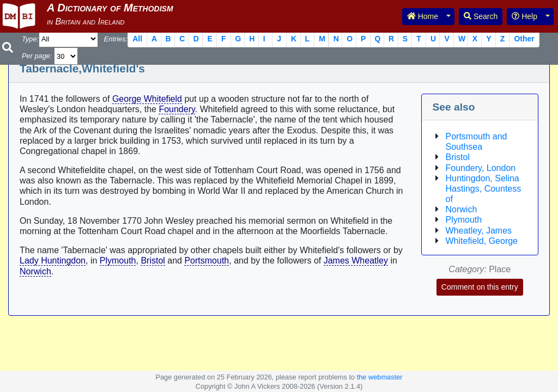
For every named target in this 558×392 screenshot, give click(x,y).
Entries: (116, 39)
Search (481, 16)
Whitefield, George (482, 241)
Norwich (35, 271)
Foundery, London (481, 168)
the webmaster (380, 377)
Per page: (37, 56)
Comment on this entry (480, 287)
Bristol (153, 261)
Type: (30, 39)
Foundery (177, 109)
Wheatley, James (479, 231)
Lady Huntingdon (53, 261)
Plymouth (118, 261)
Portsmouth (207, 261)
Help (524, 16)
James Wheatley (356, 261)
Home (423, 16)
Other (524, 39)
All (137, 39)
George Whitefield (147, 99)
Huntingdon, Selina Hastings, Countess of (484, 189)
